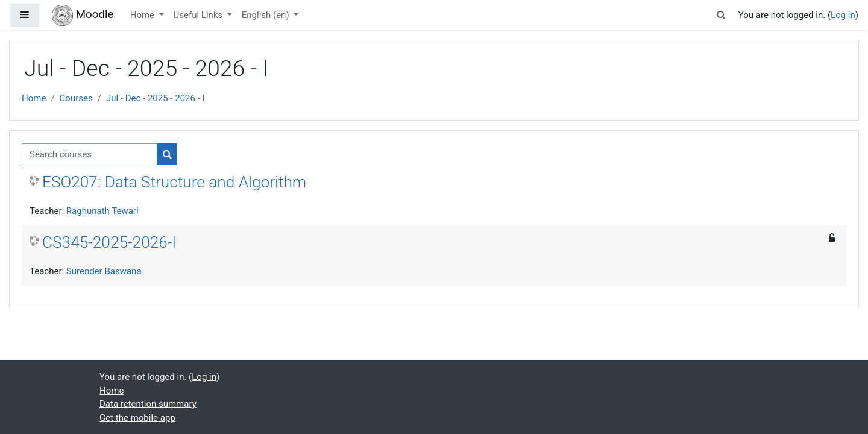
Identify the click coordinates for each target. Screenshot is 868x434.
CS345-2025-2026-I (109, 242)
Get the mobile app (137, 418)
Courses (76, 98)
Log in (843, 15)
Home (143, 15)
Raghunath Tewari (102, 211)
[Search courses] (90, 155)
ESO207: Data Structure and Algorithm (174, 182)
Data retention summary (148, 404)
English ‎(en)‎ (267, 15)
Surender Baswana (104, 271)
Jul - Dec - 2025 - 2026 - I (156, 98)
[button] (722, 15)
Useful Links (199, 15)
